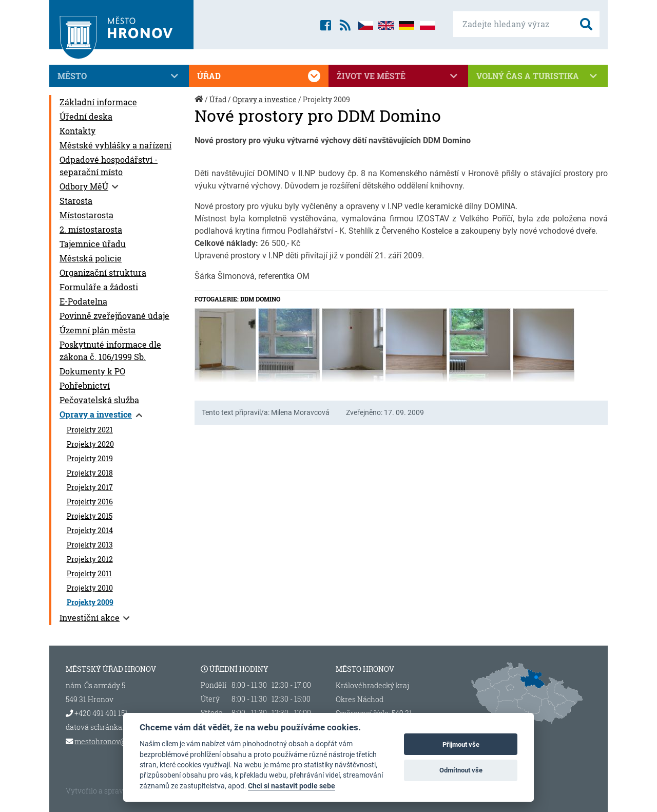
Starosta (76, 201)
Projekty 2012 (90, 559)
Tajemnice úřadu (93, 244)
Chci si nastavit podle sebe (292, 786)
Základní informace (98, 102)
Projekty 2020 (90, 444)
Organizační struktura (103, 272)
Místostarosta (86, 215)
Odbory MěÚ (84, 186)
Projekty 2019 (90, 459)
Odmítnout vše (461, 770)
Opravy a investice (96, 414)
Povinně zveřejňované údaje (114, 316)
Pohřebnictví (85, 385)
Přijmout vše (461, 744)
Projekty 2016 (90, 502)
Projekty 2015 (90, 516)
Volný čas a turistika (538, 76)
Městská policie (91, 258)
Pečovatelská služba (99, 400)
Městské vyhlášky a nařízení (115, 145)
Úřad (259, 76)
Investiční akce (90, 618)
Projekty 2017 (90, 487)
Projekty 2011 (89, 574)
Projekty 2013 (90, 545)
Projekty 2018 (90, 473)
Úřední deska (86, 116)
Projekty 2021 (90, 430)
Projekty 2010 (90, 588)
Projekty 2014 (90, 531)
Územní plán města (98, 330)
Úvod (200, 105)
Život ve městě (398, 76)
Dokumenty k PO (92, 371)
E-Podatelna (83, 301)
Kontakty (78, 131)
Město (119, 76)
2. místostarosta (91, 229)
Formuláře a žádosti (99, 287)
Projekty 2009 (90, 602)
